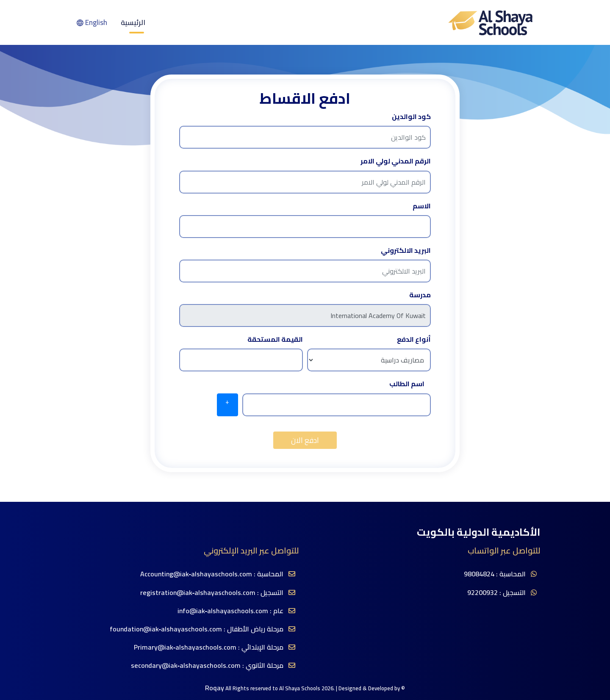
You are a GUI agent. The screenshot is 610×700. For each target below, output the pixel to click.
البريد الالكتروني (406, 250)
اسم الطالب (407, 384)
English (92, 22)
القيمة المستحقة (275, 339)
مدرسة (420, 295)
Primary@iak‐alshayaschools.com (185, 647)
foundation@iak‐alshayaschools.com (166, 629)
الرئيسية (133, 22)
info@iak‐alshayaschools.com (223, 611)
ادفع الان (305, 440)
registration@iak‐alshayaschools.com (198, 593)
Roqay (215, 688)
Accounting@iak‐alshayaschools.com (196, 574)
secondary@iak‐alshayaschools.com (186, 665)
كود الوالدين (411, 117)
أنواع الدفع (414, 339)
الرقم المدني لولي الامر (396, 161)
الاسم (422, 206)
